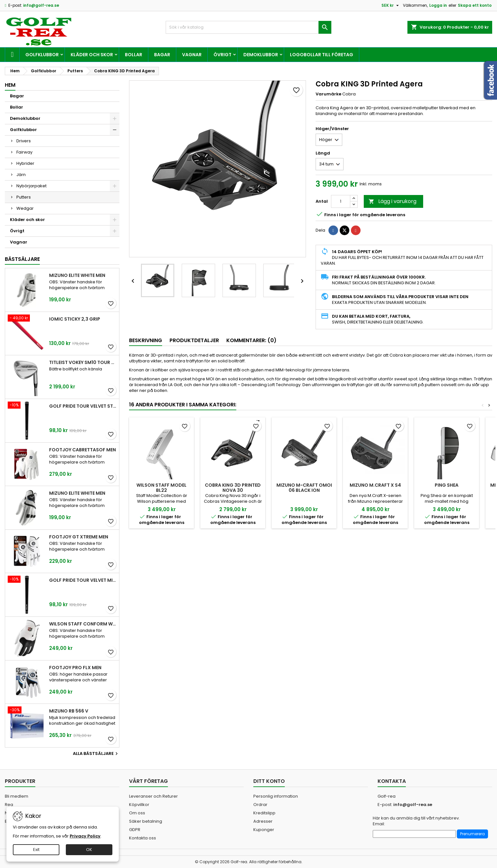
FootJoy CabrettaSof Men (83, 450)
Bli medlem (17, 796)
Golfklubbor (42, 55)
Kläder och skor (92, 55)
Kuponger (264, 830)
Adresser (263, 821)
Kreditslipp (264, 813)
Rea (9, 805)
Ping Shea (447, 485)
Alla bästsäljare (96, 754)
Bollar (134, 55)
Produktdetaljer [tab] (194, 340)
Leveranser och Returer (153, 796)
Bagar (162, 55)
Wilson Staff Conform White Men (83, 624)
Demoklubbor (261, 55)
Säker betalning (146, 821)
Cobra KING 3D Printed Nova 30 (233, 488)
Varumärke (328, 94)
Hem (10, 85)
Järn (21, 175)
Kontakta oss (143, 838)
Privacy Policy (85, 836)
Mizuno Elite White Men (77, 275)
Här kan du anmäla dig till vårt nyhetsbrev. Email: (416, 821)
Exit (36, 850)
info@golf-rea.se (41, 5)
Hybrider (25, 163)
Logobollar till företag (322, 55)
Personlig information (276, 796)
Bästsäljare (22, 259)
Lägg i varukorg (392, 201)
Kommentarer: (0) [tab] (251, 340)
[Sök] (248, 27)
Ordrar (260, 805)
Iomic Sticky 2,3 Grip (75, 319)
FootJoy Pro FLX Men (75, 668)
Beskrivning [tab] (146, 340)
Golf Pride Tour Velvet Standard (83, 406)
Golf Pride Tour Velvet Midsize (83, 580)
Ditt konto (269, 781)
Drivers (24, 141)
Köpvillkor (139, 805)
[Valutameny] (391, 5)
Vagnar (192, 55)
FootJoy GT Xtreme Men (79, 537)
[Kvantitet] (341, 201)
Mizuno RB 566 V (69, 711)
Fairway (24, 152)
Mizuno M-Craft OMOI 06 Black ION (304, 488)
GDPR (135, 830)
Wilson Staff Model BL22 (161, 488)
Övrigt (222, 55)
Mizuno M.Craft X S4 (375, 485)
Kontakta (392, 781)
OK (89, 850)
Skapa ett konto (475, 5)
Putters (24, 197)
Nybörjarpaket (31, 186)
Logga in (438, 5)
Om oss (137, 813)
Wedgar (25, 208)
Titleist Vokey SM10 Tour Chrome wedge (83, 362)
